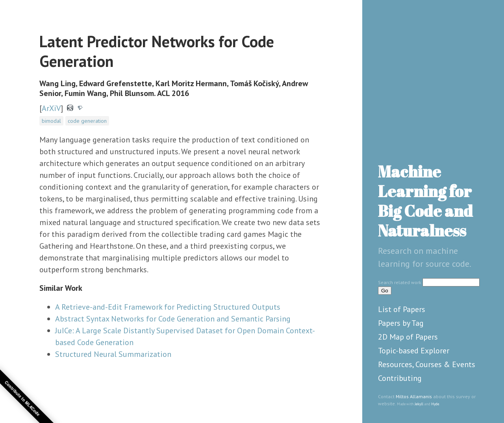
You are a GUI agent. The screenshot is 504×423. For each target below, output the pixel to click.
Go (385, 291)
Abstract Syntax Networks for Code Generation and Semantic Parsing (173, 319)
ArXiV (51, 108)
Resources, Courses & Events (427, 364)
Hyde (435, 404)
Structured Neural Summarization (113, 354)
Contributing (400, 378)
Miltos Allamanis (414, 396)
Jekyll (419, 404)
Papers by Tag (401, 323)
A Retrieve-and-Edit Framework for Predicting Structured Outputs (168, 307)
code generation (87, 121)
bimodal (51, 121)
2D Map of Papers (408, 337)
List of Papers (402, 309)
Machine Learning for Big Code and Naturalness (425, 201)
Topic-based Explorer (414, 351)
